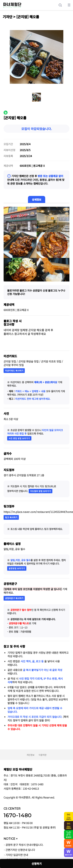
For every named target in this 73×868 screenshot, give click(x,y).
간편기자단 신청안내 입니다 (20, 850)
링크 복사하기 (11, 517)
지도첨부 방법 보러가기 (41, 491)
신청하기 (37, 864)
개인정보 (30, 755)
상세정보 (37, 199)
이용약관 (43, 755)
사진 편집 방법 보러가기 (19, 438)
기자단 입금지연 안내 (17, 855)
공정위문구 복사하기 (14, 598)
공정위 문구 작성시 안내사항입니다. (24, 845)
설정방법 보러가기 (17, 568)
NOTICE (11, 839)
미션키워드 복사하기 (14, 371)
